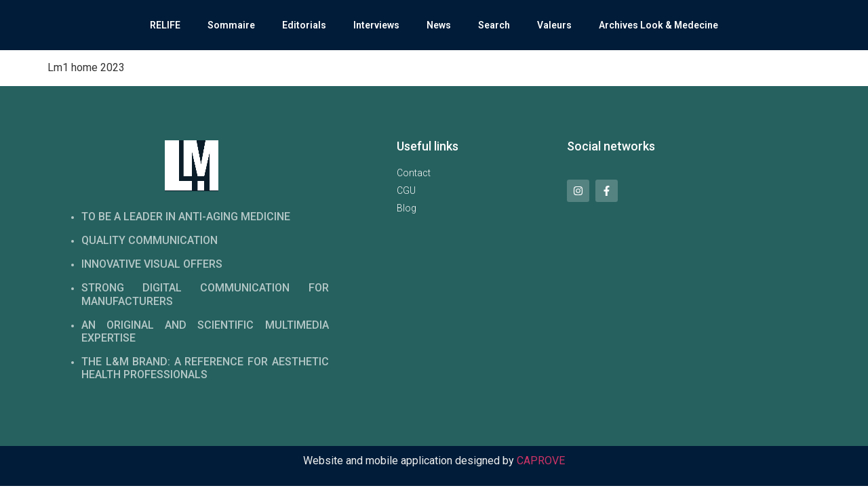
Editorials (304, 25)
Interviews (376, 25)
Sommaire (231, 25)
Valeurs (554, 25)
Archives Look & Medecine (658, 25)
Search (494, 25)
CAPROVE (541, 461)
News (439, 25)
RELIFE (165, 25)
